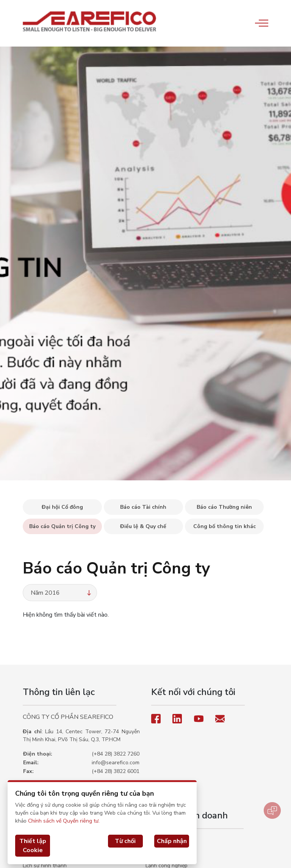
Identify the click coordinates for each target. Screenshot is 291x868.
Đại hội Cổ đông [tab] (62, 507)
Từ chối (125, 841)
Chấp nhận (172, 841)
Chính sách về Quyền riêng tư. (64, 821)
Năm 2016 (62, 593)
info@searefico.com (116, 763)
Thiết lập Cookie (33, 846)
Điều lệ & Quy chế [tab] (143, 526)
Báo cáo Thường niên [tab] (224, 507)
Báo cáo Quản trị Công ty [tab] (62, 526)
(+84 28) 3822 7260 (116, 754)
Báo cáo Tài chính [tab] (143, 507)
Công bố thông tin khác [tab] (225, 526)
